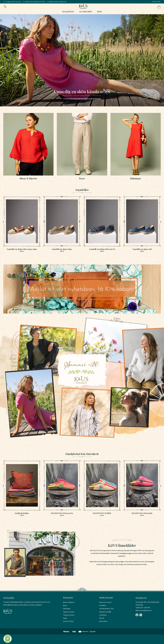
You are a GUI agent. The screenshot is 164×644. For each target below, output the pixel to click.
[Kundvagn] (159, 7)
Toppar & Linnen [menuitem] (69, 615)
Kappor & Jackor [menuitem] (69, 612)
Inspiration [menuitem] (103, 615)
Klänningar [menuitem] (67, 609)
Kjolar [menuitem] (65, 618)
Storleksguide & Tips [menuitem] (106, 609)
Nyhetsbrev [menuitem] (103, 621)
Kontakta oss (141, 598)
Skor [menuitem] (99, 13)
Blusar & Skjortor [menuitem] (69, 602)
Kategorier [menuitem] (68, 598)
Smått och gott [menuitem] (106, 598)
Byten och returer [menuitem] (105, 602)
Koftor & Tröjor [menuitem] (68, 621)
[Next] (161, 225)
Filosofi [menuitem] (102, 618)
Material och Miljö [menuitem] (105, 612)
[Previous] (3, 225)
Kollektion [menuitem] (68, 13)
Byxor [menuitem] (65, 605)
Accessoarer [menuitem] (85, 13)
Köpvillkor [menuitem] (103, 605)
